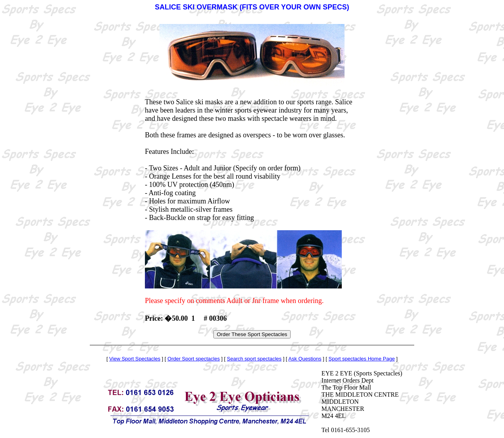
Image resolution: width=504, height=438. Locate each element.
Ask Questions (305, 359)
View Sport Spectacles (135, 359)
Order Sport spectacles (194, 359)
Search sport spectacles (254, 359)
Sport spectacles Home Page (361, 359)
